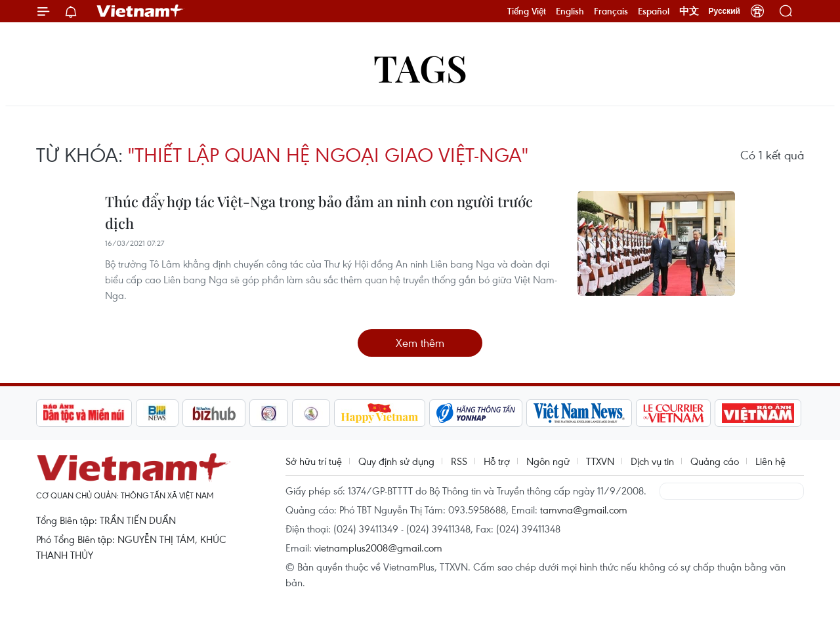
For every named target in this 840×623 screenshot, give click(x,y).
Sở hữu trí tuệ (314, 461)
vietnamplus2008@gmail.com (378, 548)
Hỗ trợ (497, 461)
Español (654, 11)
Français (611, 11)
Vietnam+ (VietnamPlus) (140, 11)
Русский (725, 11)
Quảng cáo (715, 461)
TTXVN (600, 461)
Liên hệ (770, 461)
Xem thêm (420, 343)
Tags (420, 67)
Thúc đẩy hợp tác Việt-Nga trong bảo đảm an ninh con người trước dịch (319, 212)
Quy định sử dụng (396, 461)
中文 (689, 11)
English (570, 11)
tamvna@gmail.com (584, 510)
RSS (459, 461)
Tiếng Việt (527, 11)
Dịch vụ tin (652, 461)
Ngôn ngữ (548, 461)
